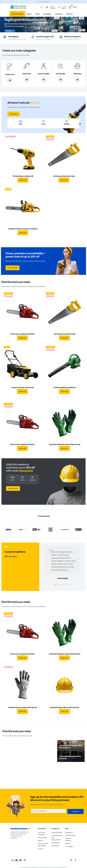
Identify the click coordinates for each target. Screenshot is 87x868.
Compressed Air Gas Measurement (57, 838)
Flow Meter (55, 846)
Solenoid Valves (57, 832)
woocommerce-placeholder (43, 845)
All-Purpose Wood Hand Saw (64, 176)
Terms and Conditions (41, 834)
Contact (41, 849)
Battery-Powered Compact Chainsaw (23, 229)
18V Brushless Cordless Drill (23, 176)
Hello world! (12, 779)
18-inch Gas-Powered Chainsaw (22, 334)
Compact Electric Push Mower (22, 388)
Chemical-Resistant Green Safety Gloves (65, 444)
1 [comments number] (26, 776)
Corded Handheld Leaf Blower (65, 388)
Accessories (56, 843)
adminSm (9, 776)
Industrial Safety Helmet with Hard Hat (65, 707)
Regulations (69, 832)
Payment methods (68, 839)
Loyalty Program (71, 835)
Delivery (68, 844)
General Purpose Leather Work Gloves (22, 707)
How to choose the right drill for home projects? (71, 747)
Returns (40, 841)
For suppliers (69, 846)
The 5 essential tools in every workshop (70, 757)
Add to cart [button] (23, 180)
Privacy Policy (42, 838)
